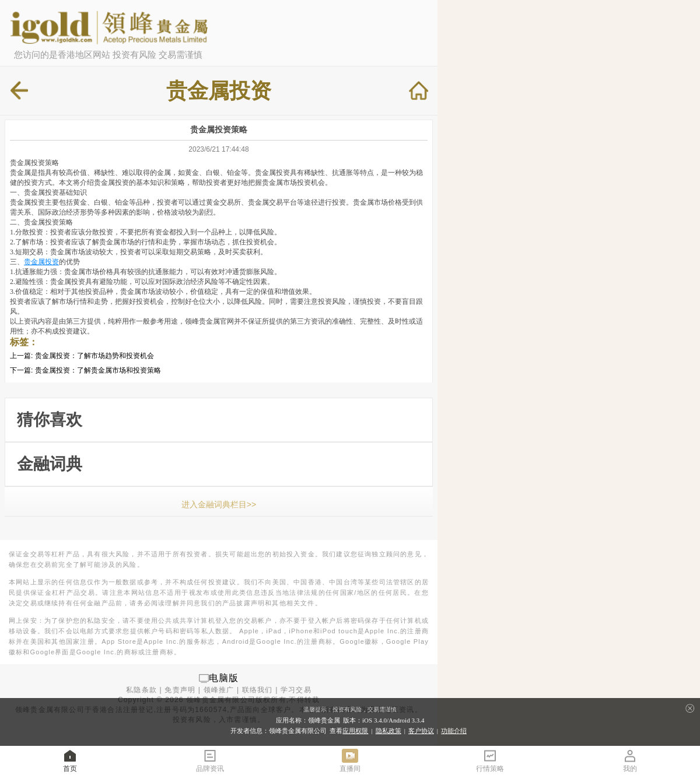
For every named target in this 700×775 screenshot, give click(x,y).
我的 (630, 760)
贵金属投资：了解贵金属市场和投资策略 (98, 370)
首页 (70, 760)
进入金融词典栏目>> (219, 504)
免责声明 (180, 690)
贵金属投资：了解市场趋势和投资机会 (94, 356)
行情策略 (490, 760)
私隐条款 (141, 690)
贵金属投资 (41, 262)
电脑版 (224, 678)
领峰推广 (219, 690)
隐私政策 (388, 731)
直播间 (350, 760)
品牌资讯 (210, 760)
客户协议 (421, 731)
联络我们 (258, 690)
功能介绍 (454, 731)
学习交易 (296, 690)
